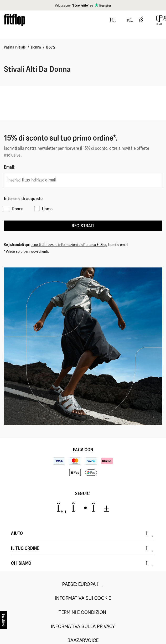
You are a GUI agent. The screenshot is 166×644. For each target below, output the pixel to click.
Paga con (83, 450)
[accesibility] (4, 622)
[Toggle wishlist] (130, 20)
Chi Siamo (82, 563)
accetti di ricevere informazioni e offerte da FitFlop (69, 245)
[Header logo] (14, 20)
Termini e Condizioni (83, 612)
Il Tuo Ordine (82, 548)
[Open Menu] (159, 20)
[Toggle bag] (143, 20)
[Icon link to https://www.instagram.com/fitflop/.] (79, 508)
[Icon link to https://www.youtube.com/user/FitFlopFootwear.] (100, 508)
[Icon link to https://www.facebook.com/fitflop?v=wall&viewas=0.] (62, 508)
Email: (10, 167)
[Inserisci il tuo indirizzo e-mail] (83, 180)
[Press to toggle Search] (113, 20)
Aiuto (82, 533)
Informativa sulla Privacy (83, 627)
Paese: (83, 584)
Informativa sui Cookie (83, 598)
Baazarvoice (83, 640)
